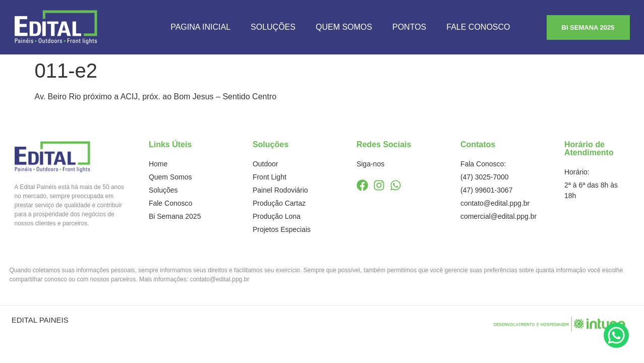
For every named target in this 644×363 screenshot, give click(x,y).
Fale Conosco (478, 27)
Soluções (273, 27)
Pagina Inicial (200, 27)
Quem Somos (344, 27)
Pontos (409, 27)
